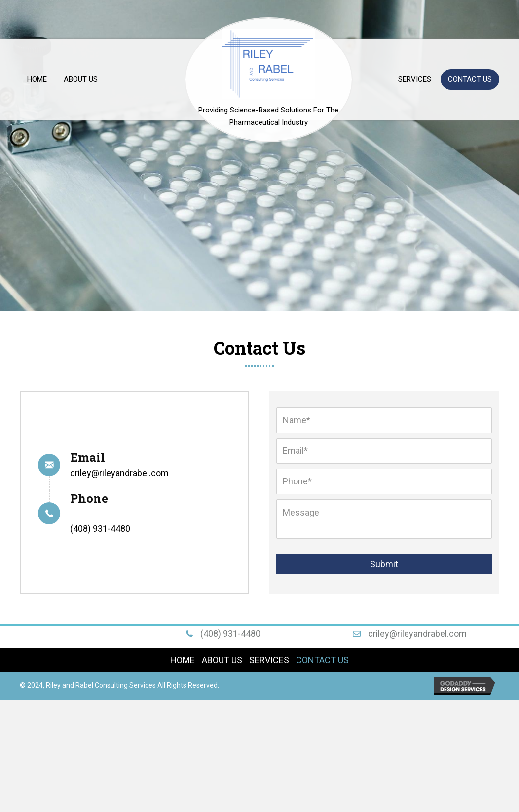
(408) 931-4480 (100, 529)
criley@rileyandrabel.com (119, 473)
